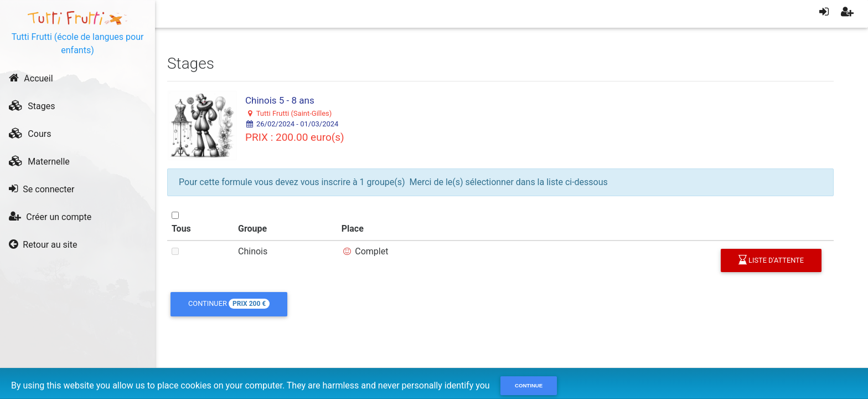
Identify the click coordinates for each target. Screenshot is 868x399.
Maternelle (39, 161)
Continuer (229, 304)
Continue (529, 385)
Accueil (31, 78)
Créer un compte (50, 217)
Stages (32, 106)
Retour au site (43, 244)
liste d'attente (771, 260)
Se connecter (42, 189)
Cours (30, 134)
